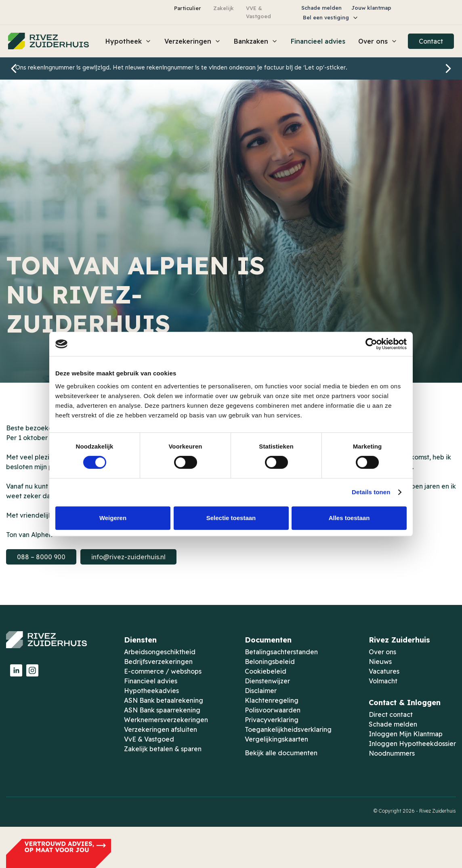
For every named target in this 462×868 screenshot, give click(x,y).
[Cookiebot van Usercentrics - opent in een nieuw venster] (371, 344)
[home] (48, 41)
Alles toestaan (349, 518)
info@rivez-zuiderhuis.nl (128, 557)
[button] (331, 18)
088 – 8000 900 (41, 557)
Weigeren (113, 518)
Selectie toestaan (231, 518)
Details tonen (371, 492)
